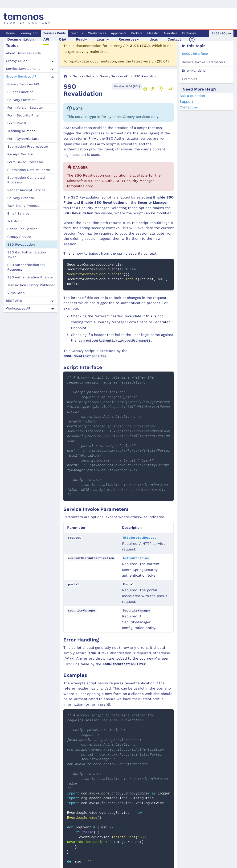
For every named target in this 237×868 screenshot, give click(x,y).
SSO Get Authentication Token (27, 255)
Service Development (23, 69)
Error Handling (194, 70)
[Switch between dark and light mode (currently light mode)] (161, 88)
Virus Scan (16, 293)
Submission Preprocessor (28, 146)
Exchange (189, 33)
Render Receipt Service (26, 190)
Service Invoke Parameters (203, 62)
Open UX (77, 33)
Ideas (153, 39)
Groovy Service (19, 237)
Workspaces (97, 33)
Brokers (137, 33)
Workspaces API (19, 308)
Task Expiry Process (23, 206)
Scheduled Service (22, 229)
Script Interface (195, 54)
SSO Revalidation (21, 244)
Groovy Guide (17, 61)
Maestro (153, 33)
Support (186, 102)
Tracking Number (21, 131)
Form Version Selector (25, 107)
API (46, 39)
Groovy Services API (22, 76)
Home (10, 33)
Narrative (171, 33)
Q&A (63, 39)
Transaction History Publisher (31, 285)
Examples (190, 79)
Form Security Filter (24, 115)
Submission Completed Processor (26, 180)
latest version (144, 61)
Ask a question (192, 96)
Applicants (119, 33)
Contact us (189, 107)
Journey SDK (29, 33)
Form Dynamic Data (23, 139)
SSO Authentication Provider (31, 277)
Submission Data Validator (29, 170)
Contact (174, 39)
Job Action (16, 221)
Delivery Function (21, 100)
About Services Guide (23, 53)
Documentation (20, 39)
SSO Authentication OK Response (26, 267)
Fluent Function (20, 92)
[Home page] (65, 76)
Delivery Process (20, 198)
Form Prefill (17, 123)
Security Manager (139, 181)
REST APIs (14, 301)
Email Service (18, 213)
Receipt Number (20, 154)
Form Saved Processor (25, 162)
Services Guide (55, 33)
